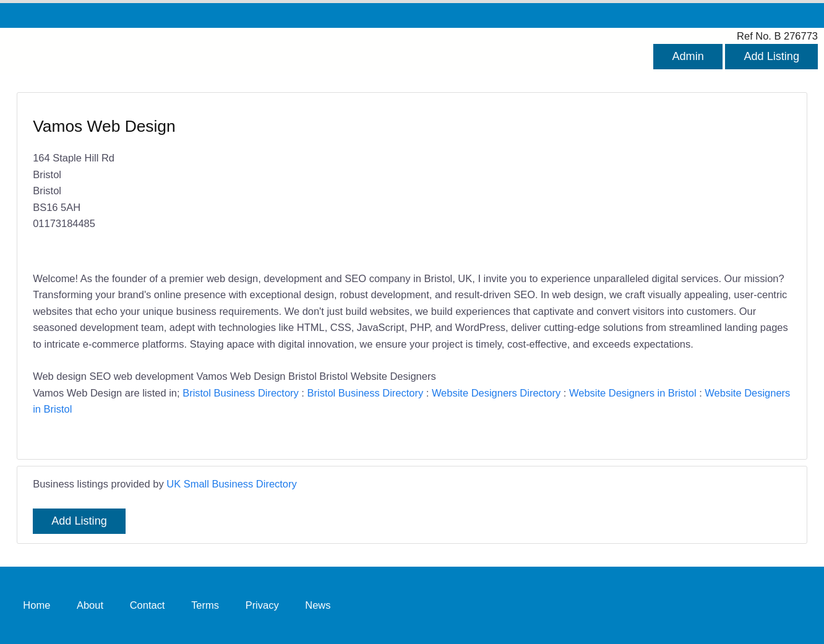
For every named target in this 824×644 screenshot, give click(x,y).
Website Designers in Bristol (633, 393)
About (90, 605)
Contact (148, 605)
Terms (205, 605)
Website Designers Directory (496, 393)
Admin (688, 56)
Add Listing (771, 56)
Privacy (262, 605)
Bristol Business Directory (241, 393)
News (318, 605)
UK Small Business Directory (232, 484)
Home (36, 605)
